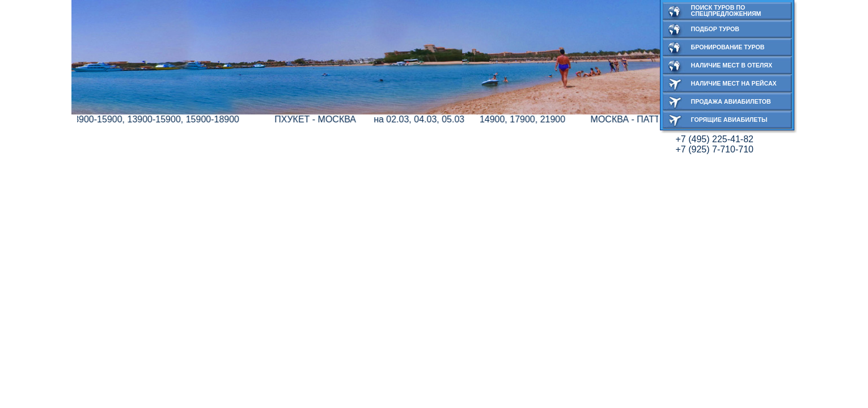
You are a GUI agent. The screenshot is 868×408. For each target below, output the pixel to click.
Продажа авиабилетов (731, 101)
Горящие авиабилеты (729, 120)
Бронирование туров (728, 47)
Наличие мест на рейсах (734, 83)
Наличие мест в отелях (732, 65)
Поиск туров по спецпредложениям (726, 10)
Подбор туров (715, 29)
